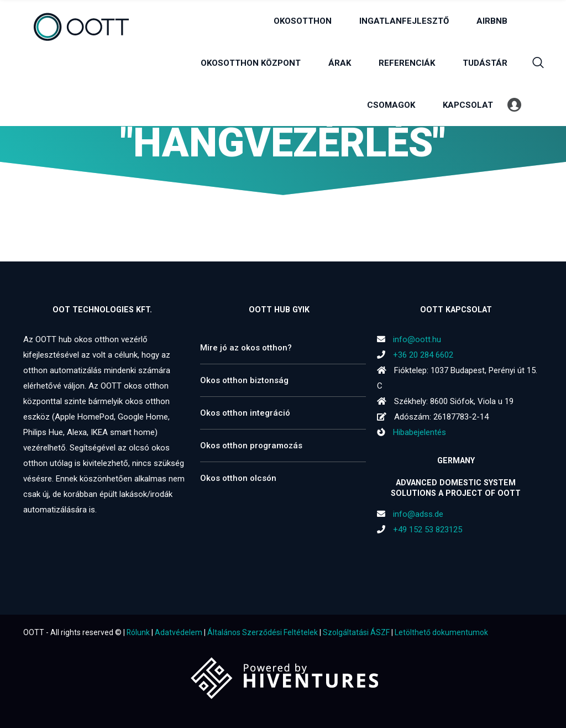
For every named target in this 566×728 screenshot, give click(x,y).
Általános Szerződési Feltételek (263, 632)
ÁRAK (340, 63)
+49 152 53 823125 (428, 530)
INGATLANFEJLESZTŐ (404, 21)
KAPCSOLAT (468, 105)
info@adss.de (418, 514)
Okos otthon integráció (245, 413)
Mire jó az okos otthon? (246, 348)
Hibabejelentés (412, 432)
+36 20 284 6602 (423, 355)
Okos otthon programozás (251, 446)
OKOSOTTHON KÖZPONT (251, 63)
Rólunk (138, 632)
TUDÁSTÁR (485, 63)
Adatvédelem (179, 632)
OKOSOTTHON (303, 21)
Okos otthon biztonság (244, 380)
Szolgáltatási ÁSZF (356, 632)
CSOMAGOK (391, 105)
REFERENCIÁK (407, 63)
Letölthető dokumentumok (441, 632)
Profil (514, 105)
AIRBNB (492, 21)
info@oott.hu (417, 339)
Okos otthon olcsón (238, 478)
